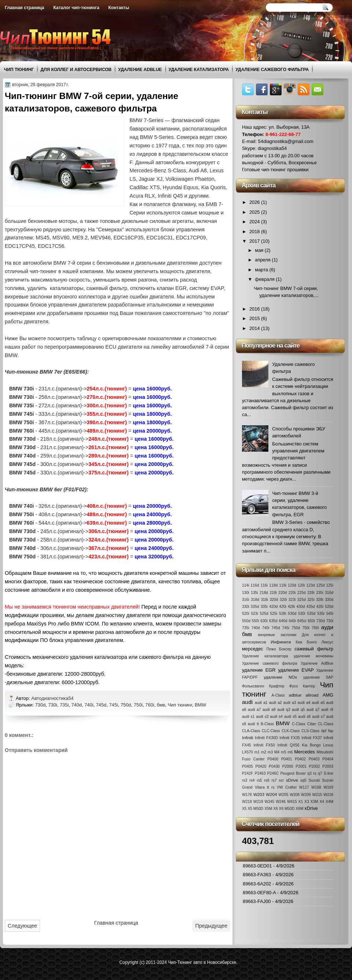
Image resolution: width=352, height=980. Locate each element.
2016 (255, 309)
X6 (276, 809)
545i (330, 614)
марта (262, 270)
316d (329, 593)
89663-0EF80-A (259, 893)
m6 (290, 752)
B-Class (267, 724)
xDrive (311, 808)
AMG (328, 695)
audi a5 (318, 703)
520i (245, 614)
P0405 (247, 766)
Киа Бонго (306, 642)
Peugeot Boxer (293, 773)
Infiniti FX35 (290, 738)
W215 (317, 795)
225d (302, 593)
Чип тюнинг (19, 70)
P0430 (274, 766)
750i (138, 705)
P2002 (315, 766)
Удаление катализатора (199, 70)
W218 (247, 802)
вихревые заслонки (277, 635)
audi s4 (276, 717)
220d (283, 593)
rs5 (259, 780)
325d (302, 600)
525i (274, 614)
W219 (258, 802)
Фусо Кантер (302, 686)
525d (264, 614)
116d (255, 585)
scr (282, 780)
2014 (255, 328)
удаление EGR (259, 670)
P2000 (288, 766)
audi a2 (276, 703)
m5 (283, 752)
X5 (244, 809)
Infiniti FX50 (264, 745)
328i (320, 600)
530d (292, 614)
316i (245, 600)
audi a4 (304, 703)
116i (264, 585)
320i (283, 600)
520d (329, 607)
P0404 (328, 759)
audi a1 (261, 703)
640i (292, 621)
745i (113, 705)
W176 (247, 795)
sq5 (303, 780)
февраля (265, 279)
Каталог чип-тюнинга (76, 8)
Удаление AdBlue (140, 70)
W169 (328, 787)
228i (311, 593)
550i (255, 621)
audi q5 (298, 710)
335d (255, 607)
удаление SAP (318, 677)
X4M (329, 802)
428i (291, 607)
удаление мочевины (313, 656)
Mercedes (304, 752)
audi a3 (290, 703)
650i (311, 621)
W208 (295, 795)
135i (254, 593)
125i (330, 585)
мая (260, 250)
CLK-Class (291, 731)
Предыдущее (211, 926)
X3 (307, 802)
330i (245, 607)
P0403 (314, 759)
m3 (270, 752)
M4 (277, 752)
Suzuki (314, 780)
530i (302, 614)
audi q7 (313, 710)
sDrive (292, 780)
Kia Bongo (311, 745)
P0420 (261, 766)
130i (245, 593)
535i (321, 614)
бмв (161, 705)
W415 (292, 802)
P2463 (260, 773)
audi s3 (262, 717)
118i (283, 585)
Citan (312, 724)
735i (64, 705)
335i (264, 607)
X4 (322, 802)
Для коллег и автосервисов (76, 70)
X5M (268, 809)
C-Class (299, 724)
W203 (259, 794)
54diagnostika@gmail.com (286, 141)
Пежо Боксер (279, 649)
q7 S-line (326, 773)
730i (52, 705)
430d (301, 607)
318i (264, 600)
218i (273, 593)
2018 (255, 232)
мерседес (253, 649)
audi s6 (304, 717)
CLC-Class (271, 731)
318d (255, 600)
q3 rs (312, 773)
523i (254, 614)
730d (41, 705)
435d (311, 607)
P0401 (287, 759)
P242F (247, 773)
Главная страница (25, 8)
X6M (299, 809)
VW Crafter (287, 787)
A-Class (278, 695)
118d (273, 585)
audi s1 (248, 717)
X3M (314, 802)
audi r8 (327, 710)
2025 (255, 212)
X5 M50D (255, 809)
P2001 (301, 766)
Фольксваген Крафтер (263, 686)
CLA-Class (251, 731)
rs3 (245, 780)
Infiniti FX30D (266, 738)
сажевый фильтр (107, 288)
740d (76, 705)
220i (292, 593)
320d (274, 600)
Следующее (22, 926)
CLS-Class (310, 731)
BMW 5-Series (157, 137)
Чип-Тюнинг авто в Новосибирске (202, 962)
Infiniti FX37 (312, 738)
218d (264, 593)
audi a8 (269, 710)
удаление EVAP (296, 670)
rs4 (252, 780)
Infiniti (247, 738)
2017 (255, 241)
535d (311, 614)
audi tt (253, 724)
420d (273, 607)
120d (292, 585)
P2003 (328, 766)
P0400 (273, 759)
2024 (255, 222)
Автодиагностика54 (53, 698)
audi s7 (318, 717)
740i (89, 705)
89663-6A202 (257, 884)
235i (320, 593)
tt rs (271, 787)
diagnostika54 (272, 148)
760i (150, 705)
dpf (324, 731)
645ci (302, 621)
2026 (255, 202)
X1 (301, 802)
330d (329, 600)
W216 (328, 795)
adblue (295, 695)
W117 (304, 787)
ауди (327, 627)
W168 (316, 787)
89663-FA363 (257, 875)
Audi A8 (198, 170)
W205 (284, 795)
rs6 (267, 780)
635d (273, 621)
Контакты (119, 8)
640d (283, 621)
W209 (306, 795)
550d (246, 621)
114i (245, 585)
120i (301, 585)
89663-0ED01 (257, 866)
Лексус (327, 642)
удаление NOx (280, 677)
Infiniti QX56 (289, 745)
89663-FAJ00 (257, 901)
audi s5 (290, 717)
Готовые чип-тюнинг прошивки (275, 170)
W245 (269, 802)
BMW (200, 705)
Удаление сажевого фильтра (272, 70)
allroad (312, 695)
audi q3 (284, 710)
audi (247, 702)
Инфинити (281, 642)
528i (283, 614)
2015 (255, 318)
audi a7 (254, 710)
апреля (263, 260)
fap (331, 731)
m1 (257, 752)
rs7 (274, 780)
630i (264, 621)
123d (311, 585)
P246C (273, 773)
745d (101, 705)
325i (311, 600)
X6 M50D (287, 809)
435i (320, 607)
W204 (271, 794)
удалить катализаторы (56, 288)
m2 (264, 752)
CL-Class (326, 724)
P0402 (300, 759)
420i (283, 607)
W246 (281, 802)
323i (292, 600)
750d (126, 705)
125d (321, 585)
